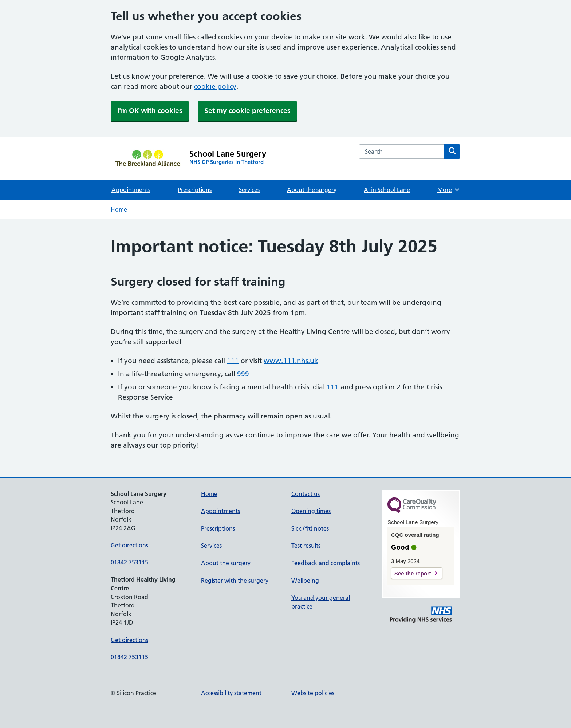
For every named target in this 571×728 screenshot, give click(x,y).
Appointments (131, 190)
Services (249, 190)
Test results (306, 546)
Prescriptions (195, 190)
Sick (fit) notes (310, 528)
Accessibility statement (231, 693)
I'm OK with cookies (150, 111)
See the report (413, 573)
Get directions (129, 545)
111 (233, 361)
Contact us (306, 494)
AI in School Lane (387, 190)
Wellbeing (305, 581)
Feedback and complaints (326, 563)
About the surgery (312, 190)
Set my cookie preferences (247, 111)
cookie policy (215, 86)
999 (243, 374)
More (449, 190)
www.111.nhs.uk (291, 361)
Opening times (311, 511)
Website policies (313, 693)
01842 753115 (129, 562)
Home (119, 209)
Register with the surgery (235, 581)
